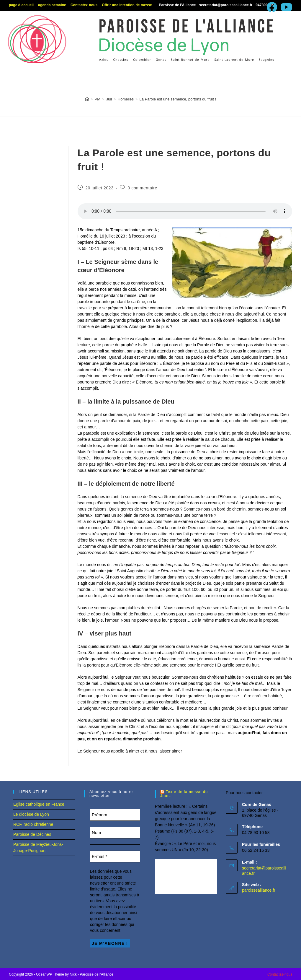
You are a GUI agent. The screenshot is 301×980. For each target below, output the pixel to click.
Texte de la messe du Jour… (184, 794)
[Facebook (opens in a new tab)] (272, 7)
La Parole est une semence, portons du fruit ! (178, 99)
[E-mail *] (115, 857)
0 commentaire (143, 188)
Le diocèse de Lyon (31, 814)
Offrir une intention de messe (127, 5)
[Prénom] (115, 815)
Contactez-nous (84, 5)
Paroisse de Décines (32, 834)
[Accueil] (87, 99)
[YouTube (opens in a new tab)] (286, 7)
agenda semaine (52, 5)
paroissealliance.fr (259, 890)
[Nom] (115, 833)
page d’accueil (21, 5)
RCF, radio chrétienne (33, 824)
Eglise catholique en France (39, 804)
